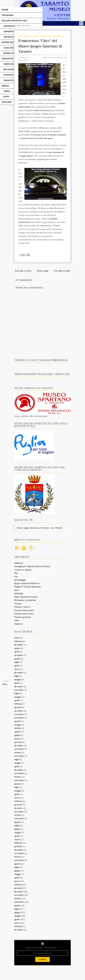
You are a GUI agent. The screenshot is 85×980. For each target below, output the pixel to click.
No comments (56, 36)
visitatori (18, 624)
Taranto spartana (23, 617)
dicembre (19, 645)
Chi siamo (8, 15)
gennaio (18, 707)
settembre (19, 718)
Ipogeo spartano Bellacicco (27, 583)
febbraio (18, 641)
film (16, 573)
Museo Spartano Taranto (36, 36)
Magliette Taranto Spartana (27, 587)
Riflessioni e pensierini (25, 600)
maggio (18, 679)
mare (17, 590)
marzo (17, 638)
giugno (17, 735)
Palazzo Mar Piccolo (14, 21)
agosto (17, 648)
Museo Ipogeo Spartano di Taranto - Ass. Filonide (39, 528)
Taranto (18, 604)
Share (5, 684)
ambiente (19, 563)
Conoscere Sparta (23, 570)
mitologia (19, 593)
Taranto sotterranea (24, 614)
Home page (43, 271)
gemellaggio (20, 580)
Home (5, 10)
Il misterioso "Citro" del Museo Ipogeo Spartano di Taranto (40, 46)
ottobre (18, 728)
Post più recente (23, 271)
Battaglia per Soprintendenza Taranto (32, 566)
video (17, 620)
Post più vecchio (62, 271)
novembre (19, 690)
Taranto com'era (22, 607)
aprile (17, 652)
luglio (17, 662)
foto (21, 36)
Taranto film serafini (24, 610)
